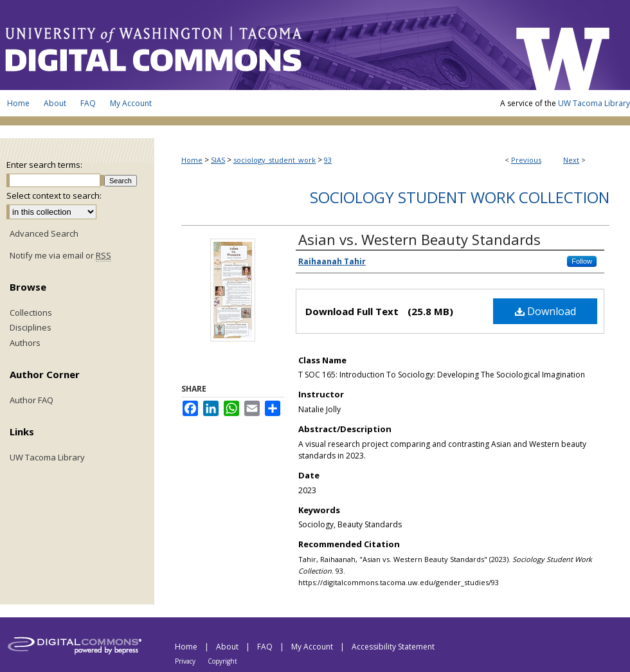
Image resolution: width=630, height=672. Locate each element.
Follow (582, 261)
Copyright (222, 661)
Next (571, 160)
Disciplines (31, 328)
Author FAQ (32, 401)
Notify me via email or (60, 256)
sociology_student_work (274, 160)
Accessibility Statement (393, 647)
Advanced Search (44, 233)
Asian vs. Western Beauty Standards (419, 239)
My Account (313, 647)
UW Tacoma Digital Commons (251, 45)
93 (328, 160)
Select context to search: (54, 195)
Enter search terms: (44, 165)
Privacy (186, 661)
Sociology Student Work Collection (460, 197)
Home (192, 160)
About (228, 647)
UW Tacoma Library (594, 103)
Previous (526, 160)
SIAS (218, 160)
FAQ (266, 647)
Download (545, 311)
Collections (31, 313)
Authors (25, 343)
